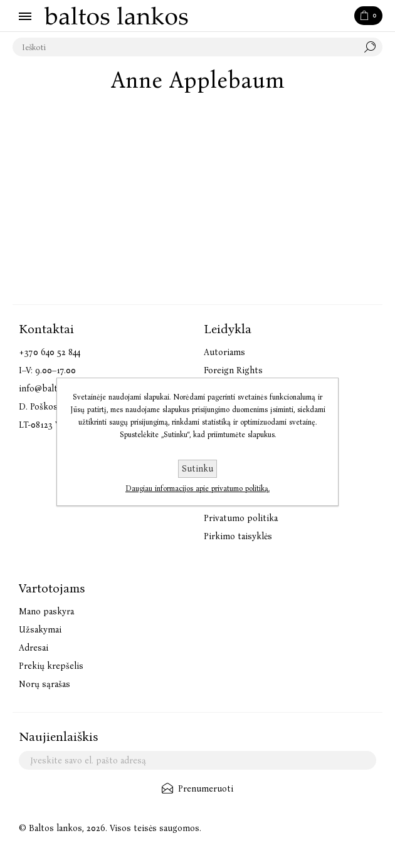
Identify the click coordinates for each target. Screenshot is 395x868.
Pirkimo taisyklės (238, 536)
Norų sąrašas (45, 684)
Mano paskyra (46, 612)
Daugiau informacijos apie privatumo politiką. (197, 488)
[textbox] (185, 47)
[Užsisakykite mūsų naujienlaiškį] (197, 760)
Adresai (34, 648)
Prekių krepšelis (51, 666)
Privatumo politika (241, 518)
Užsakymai (40, 630)
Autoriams (224, 352)
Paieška (373, 47)
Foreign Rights (233, 370)
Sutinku (197, 469)
